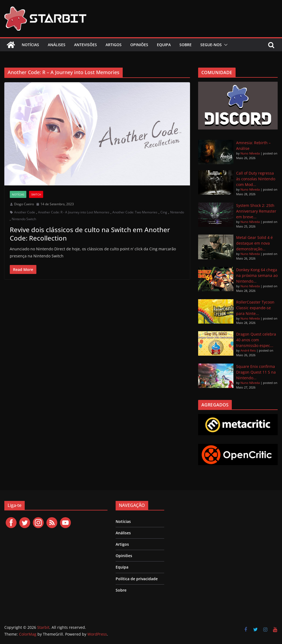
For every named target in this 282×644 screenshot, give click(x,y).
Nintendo (177, 212)
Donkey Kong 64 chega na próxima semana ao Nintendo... (257, 275)
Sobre (186, 45)
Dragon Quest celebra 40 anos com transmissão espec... (256, 340)
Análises (57, 45)
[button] (225, 45)
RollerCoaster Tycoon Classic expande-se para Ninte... (255, 308)
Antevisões (85, 45)
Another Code (25, 212)
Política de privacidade (137, 579)
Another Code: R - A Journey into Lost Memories (74, 212)
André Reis (248, 350)
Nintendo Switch (24, 219)
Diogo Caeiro (24, 204)
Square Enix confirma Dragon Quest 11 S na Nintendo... (256, 372)
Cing (164, 212)
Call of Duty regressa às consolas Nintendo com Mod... (256, 179)
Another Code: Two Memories (135, 212)
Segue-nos (211, 45)
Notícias (30, 45)
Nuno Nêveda (250, 153)
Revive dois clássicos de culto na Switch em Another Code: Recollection (90, 234)
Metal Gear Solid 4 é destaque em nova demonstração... (254, 243)
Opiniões (139, 45)
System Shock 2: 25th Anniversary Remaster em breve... (256, 211)
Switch (36, 194)
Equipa (164, 45)
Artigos (114, 45)
